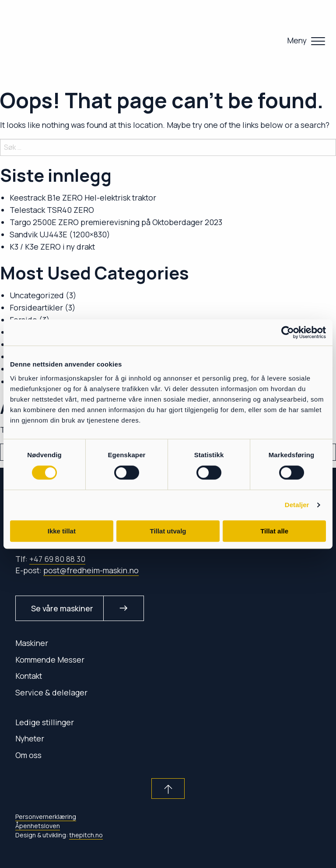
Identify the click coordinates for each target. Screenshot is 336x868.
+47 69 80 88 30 (57, 559)
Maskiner (32, 643)
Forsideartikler (36, 307)
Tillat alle (274, 531)
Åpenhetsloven (38, 826)
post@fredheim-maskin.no (91, 570)
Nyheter (30, 738)
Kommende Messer (50, 660)
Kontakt (29, 676)
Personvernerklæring (46, 817)
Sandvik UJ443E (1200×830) (60, 234)
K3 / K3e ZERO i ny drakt (52, 247)
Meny (297, 40)
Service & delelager (51, 692)
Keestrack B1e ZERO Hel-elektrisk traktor (83, 198)
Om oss (28, 755)
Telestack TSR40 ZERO (52, 210)
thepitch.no (86, 835)
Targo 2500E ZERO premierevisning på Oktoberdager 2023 (116, 222)
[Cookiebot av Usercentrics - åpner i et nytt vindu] (288, 332)
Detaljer (297, 505)
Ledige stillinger (45, 722)
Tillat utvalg (168, 531)
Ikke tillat (62, 531)
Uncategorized (37, 295)
